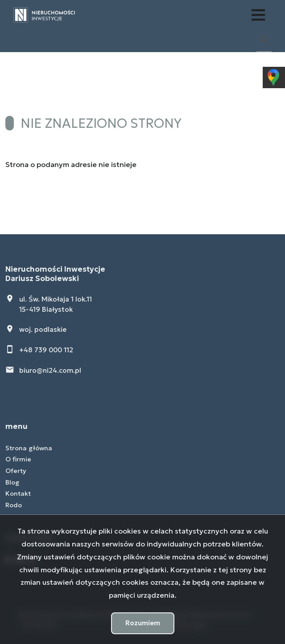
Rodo (14, 505)
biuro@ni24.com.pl (50, 370)
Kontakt (18, 493)
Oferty (16, 471)
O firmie (18, 459)
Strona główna (29, 448)
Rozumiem (143, 623)
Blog (12, 482)
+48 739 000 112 (46, 350)
